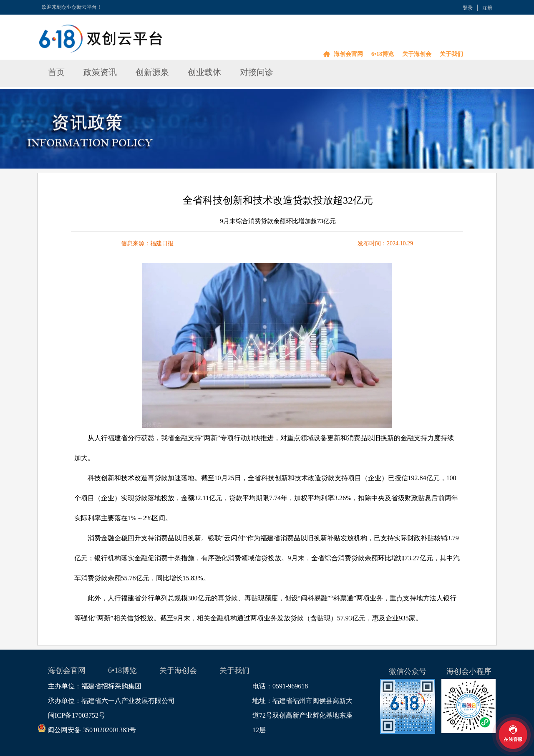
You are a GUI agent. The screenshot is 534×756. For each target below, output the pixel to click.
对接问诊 (257, 72)
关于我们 (451, 54)
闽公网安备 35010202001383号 (92, 730)
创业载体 (204, 72)
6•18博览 (383, 54)
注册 (487, 8)
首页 (56, 72)
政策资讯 (100, 72)
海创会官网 (348, 54)
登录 (468, 8)
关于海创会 (417, 54)
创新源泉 (152, 72)
